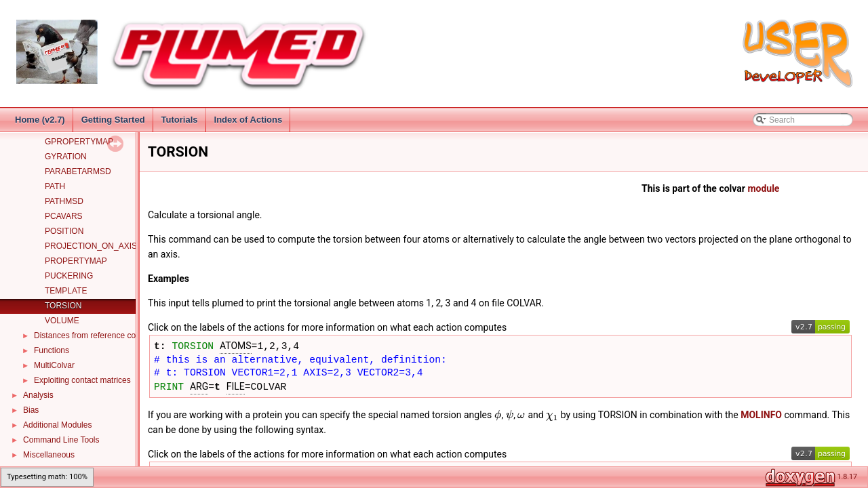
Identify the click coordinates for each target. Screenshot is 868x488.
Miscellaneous (49, 455)
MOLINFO (761, 415)
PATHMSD (64, 201)
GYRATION (66, 157)
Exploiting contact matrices (82, 380)
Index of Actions (249, 120)
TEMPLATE (66, 291)
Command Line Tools (61, 440)
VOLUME (62, 321)
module (763, 188)
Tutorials (180, 120)
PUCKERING (69, 276)
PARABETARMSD (78, 171)
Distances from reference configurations (106, 335)
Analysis (38, 395)
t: (163, 345)
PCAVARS (64, 216)
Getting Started (113, 120)
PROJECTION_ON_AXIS (91, 246)
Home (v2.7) (40, 120)
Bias (31, 410)
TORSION (63, 306)
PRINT (169, 386)
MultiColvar (54, 365)
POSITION (64, 231)
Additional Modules (57, 425)
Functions (52, 350)
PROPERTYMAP (76, 261)
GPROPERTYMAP (79, 142)
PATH (55, 186)
